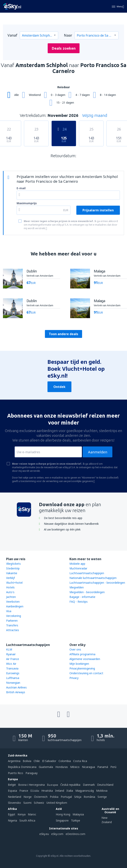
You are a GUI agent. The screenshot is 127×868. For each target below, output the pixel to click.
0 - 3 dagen (58, 95)
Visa (9, 611)
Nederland (15, 797)
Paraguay (32, 773)
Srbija (78, 797)
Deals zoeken (64, 48)
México (75, 767)
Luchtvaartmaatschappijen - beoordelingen (97, 583)
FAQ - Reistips (79, 602)
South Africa (27, 820)
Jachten (11, 597)
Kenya (22, 814)
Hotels (10, 587)
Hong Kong (63, 814)
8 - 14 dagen (108, 95)
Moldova (102, 791)
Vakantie (12, 573)
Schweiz (39, 803)
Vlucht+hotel (14, 583)
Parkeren (12, 621)
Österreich (41, 797)
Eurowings (13, 673)
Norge (28, 797)
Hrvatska (47, 791)
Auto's (10, 592)
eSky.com (57, 834)
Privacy (74, 678)
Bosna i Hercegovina (31, 785)
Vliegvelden (77, 587)
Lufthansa (13, 678)
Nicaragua (88, 767)
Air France (13, 659)
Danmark (89, 785)
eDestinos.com (75, 834)
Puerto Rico (16, 773)
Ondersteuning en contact (86, 673)
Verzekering (14, 616)
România (89, 797)
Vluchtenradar (78, 568)
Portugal (66, 797)
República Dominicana (22, 767)
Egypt (12, 814)
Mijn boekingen (79, 664)
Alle (17, 95)
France (24, 791)
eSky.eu (44, 834)
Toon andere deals (63, 334)
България (53, 785)
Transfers (12, 625)
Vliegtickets (13, 564)
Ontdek (59, 387)
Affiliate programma (82, 654)
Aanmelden (98, 452)
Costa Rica (80, 761)
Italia (70, 791)
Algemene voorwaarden (85, 659)
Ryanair (11, 654)
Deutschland (105, 785)
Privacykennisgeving (82, 668)
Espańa (12, 791)
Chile (37, 761)
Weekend (35, 95)
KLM (9, 649)
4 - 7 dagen (83, 95)
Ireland (60, 791)
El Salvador (49, 761)
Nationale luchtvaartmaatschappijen (93, 578)
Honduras (62, 767)
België (12, 785)
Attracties (13, 630)
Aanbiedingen (15, 606)
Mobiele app (77, 564)
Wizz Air (11, 664)
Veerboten (13, 602)
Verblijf (10, 578)
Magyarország (85, 791)
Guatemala (46, 767)
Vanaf (12, 35)
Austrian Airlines (16, 687)
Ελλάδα (35, 791)
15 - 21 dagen (65, 103)
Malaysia (78, 814)
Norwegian (13, 683)
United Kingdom (57, 803)
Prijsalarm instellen (98, 210)
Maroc (32, 814)
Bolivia (27, 761)
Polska (54, 797)
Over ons (75, 649)
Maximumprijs (27, 203)
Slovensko (14, 803)
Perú (113, 767)
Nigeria (12, 820)
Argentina (14, 761)
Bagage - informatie (82, 597)
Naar (68, 35)
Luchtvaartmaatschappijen (87, 573)
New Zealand (107, 820)
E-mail (21, 188)
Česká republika (70, 785)
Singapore (62, 820)
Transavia (12, 668)
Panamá (103, 767)
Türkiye (76, 820)
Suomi (27, 803)
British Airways (16, 692)
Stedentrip (13, 568)
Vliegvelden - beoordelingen (87, 592)
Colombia (65, 761)
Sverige (102, 797)
